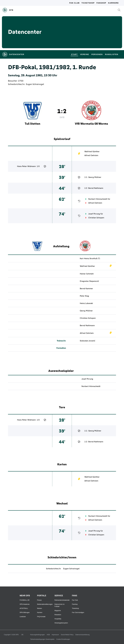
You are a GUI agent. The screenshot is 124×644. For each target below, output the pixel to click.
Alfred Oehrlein (91, 155)
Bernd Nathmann (96, 188)
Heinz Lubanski (86, 303)
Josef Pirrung (94, 214)
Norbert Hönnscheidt (98, 199)
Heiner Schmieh (87, 274)
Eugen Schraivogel (35, 84)
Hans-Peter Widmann (26, 166)
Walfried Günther (92, 152)
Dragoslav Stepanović (89, 281)
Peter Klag (84, 296)
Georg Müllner (95, 177)
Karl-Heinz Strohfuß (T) (90, 259)
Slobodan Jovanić (87, 341)
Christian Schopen (96, 218)
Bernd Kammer (86, 289)
